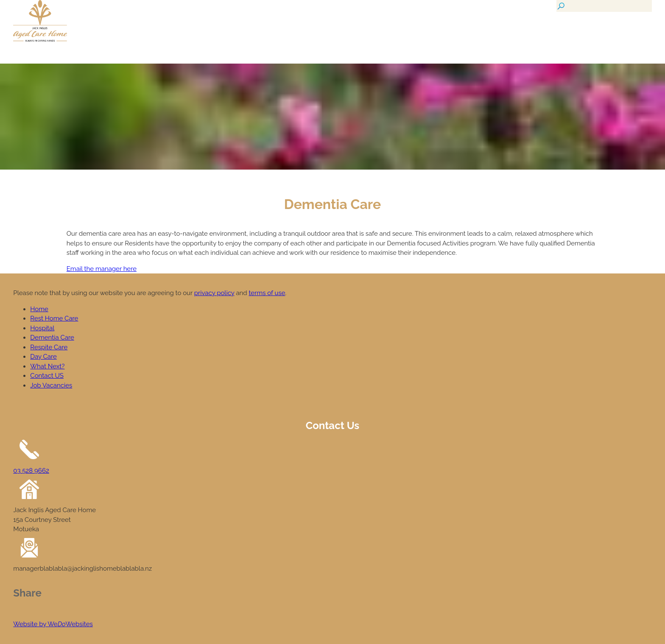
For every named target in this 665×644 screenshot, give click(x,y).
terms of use (267, 293)
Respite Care (49, 347)
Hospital (42, 328)
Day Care (43, 357)
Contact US (47, 376)
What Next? (47, 366)
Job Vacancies (51, 385)
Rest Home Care (54, 318)
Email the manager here (102, 269)
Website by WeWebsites (53, 624)
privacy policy (214, 293)
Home (39, 309)
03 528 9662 (31, 471)
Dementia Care (52, 337)
